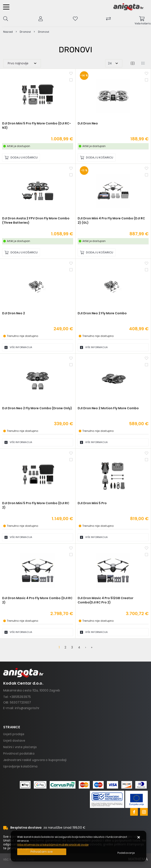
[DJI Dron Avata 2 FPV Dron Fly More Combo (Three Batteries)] (21, 252)
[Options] (126, 853)
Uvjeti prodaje (14, 734)
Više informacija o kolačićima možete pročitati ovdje (53, 845)
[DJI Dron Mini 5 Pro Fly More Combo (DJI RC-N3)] (21, 157)
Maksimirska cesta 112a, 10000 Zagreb (32, 690)
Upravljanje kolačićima (20, 766)
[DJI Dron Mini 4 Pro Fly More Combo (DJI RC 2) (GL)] (97, 252)
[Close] (42, 852)
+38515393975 (20, 697)
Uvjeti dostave (14, 741)
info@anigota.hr (27, 708)
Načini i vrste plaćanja (20, 747)
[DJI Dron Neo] (97, 157)
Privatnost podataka (19, 753)
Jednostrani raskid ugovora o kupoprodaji (35, 760)
